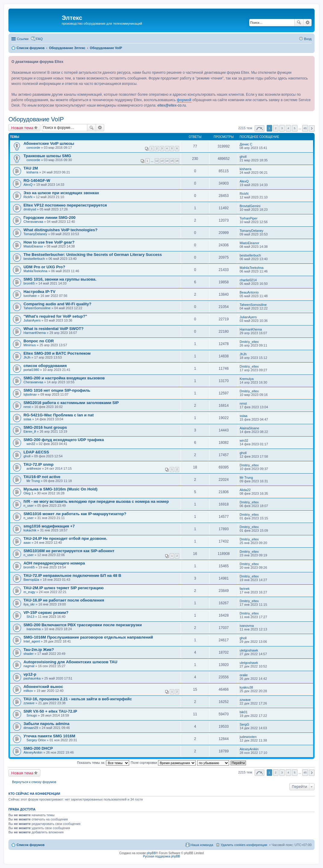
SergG (244, 724)
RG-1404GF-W (37, 180)
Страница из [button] (259, 128)
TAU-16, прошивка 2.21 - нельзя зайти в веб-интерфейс (78, 699)
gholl (243, 157)
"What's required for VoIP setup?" (55, 316)
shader (29, 654)
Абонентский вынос (43, 687)
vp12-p (30, 674)
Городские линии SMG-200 (50, 218)
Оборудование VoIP (36, 119)
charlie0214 (248, 280)
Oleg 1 (28, 493)
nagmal (29, 666)
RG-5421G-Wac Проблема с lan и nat (59, 415)
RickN (28, 197)
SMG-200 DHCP (38, 748)
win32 (31, 444)
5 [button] (295, 128)
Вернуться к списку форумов (34, 782)
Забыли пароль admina (47, 724)
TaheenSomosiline (37, 308)
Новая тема (22, 128)
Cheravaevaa (33, 222)
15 (172, 161)
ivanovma (34, 629)
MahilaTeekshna (36, 271)
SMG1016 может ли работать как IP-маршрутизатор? (75, 514)
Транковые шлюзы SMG (47, 156)
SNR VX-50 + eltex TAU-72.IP (50, 711)
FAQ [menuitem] (39, 39)
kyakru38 (246, 687)
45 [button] (305, 128)
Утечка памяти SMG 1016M (49, 736)
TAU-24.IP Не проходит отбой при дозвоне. (65, 538)
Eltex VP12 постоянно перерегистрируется (65, 205)
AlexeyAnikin (33, 752)
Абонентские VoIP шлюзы (49, 143)
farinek (245, 589)
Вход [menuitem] (308, 39)
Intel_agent (32, 641)
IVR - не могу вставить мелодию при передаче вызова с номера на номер (96, 501)
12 (157, 161)
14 (167, 161)
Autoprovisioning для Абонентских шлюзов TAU (70, 662)
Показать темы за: (103, 763)
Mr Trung (33, 481)
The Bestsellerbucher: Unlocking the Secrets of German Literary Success (93, 255)
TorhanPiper (248, 218)
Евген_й (30, 431)
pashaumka (32, 678)
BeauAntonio (249, 292)
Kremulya (247, 379)
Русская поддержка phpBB (161, 856)
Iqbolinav (30, 394)
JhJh (27, 357)
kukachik (30, 530)
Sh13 (30, 617)
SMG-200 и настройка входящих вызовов (64, 378)
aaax (27, 543)
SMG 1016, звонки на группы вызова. (60, 279)
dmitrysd (30, 209)
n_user (29, 506)
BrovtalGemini (250, 206)
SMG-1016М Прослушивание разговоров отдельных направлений (88, 637)
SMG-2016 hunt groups (45, 427)
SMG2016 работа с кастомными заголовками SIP (71, 403)
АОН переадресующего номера (54, 563)
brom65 (29, 283)
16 (177, 161)
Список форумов (31, 845)
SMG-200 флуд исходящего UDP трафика (64, 440)
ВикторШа (31, 580)
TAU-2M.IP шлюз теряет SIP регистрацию (64, 588)
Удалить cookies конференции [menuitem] (244, 845)
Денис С (246, 144)
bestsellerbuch (34, 259)
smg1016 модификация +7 (49, 526)
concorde (33, 148)
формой (184, 100)
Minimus (30, 345)
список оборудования (45, 366)
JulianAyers (32, 320)
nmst (27, 407)
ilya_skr (29, 604)
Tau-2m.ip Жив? (39, 650)
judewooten (248, 737)
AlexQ (28, 185)
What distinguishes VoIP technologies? (61, 230)
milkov (28, 691)
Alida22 (245, 490)
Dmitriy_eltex (249, 342)
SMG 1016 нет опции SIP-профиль (57, 390)
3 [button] (282, 128)
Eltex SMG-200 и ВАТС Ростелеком (57, 353)
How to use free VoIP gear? (49, 242)
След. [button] (312, 128)
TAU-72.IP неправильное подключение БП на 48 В (72, 576)
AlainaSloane (249, 428)
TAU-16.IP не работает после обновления (64, 600)
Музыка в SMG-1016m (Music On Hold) (61, 489)
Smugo (32, 715)
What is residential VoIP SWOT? (54, 329)
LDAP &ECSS (36, 452)
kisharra (32, 172)
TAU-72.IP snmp (39, 464)
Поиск (299, 23)
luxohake (30, 296)
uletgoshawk (249, 650)
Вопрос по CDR (39, 341)
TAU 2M (31, 168)
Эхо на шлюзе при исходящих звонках (61, 193)
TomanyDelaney (35, 234)
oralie (244, 675)
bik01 (244, 712)
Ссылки (23, 39)
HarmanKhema (35, 333)
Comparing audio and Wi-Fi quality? (57, 304)
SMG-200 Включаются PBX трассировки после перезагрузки (83, 625)
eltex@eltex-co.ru (172, 105)
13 (162, 161)
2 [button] (276, 128)
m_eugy (29, 592)
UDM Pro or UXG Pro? (44, 267)
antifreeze (34, 468)
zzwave (29, 703)
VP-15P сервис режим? (46, 613)
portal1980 (31, 370)
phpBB (151, 853)
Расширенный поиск (307, 23)
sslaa (27, 419)
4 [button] (288, 128)
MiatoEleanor (33, 246)
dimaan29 (31, 728)
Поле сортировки (163, 763)
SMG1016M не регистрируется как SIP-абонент (69, 551)
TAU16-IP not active (42, 477)
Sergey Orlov (36, 740)
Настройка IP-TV (39, 292)
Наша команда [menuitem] (202, 845)
